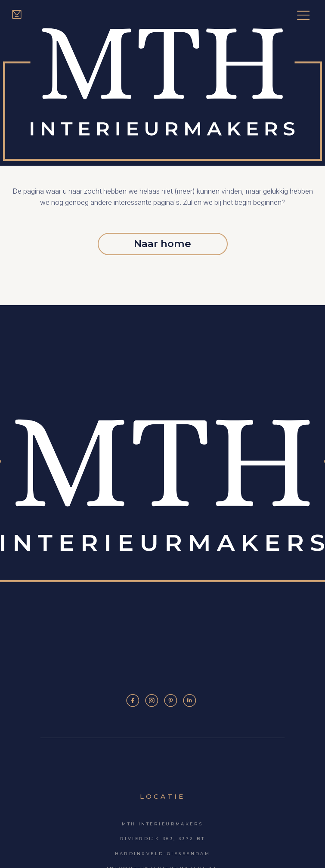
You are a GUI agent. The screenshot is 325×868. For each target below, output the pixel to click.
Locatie (162, 797)
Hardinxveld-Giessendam (163, 854)
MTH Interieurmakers (162, 824)
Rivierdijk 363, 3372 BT (162, 839)
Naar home (162, 244)
